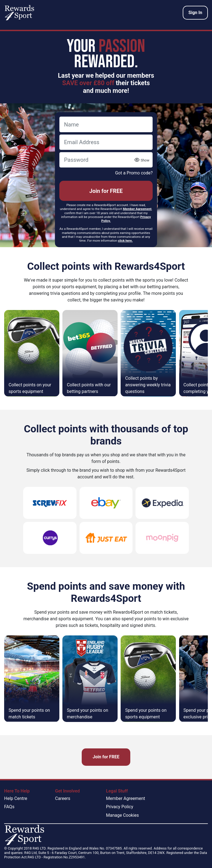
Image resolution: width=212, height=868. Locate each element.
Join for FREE (106, 191)
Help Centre (16, 798)
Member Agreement (126, 798)
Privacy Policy (120, 807)
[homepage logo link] (19, 13)
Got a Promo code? (134, 173)
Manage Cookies (122, 815)
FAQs (9, 807)
